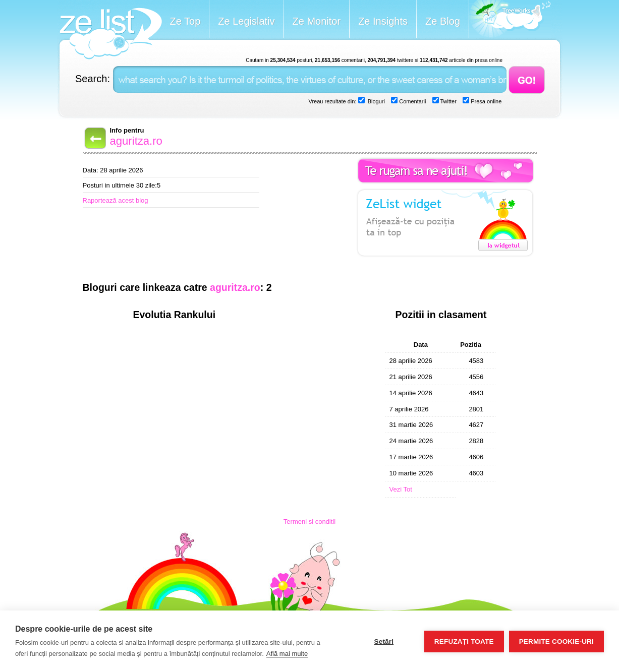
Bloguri (376, 101)
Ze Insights (383, 21)
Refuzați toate (464, 642)
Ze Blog (443, 21)
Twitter (448, 101)
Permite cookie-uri (556, 642)
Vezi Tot (401, 489)
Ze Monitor (317, 21)
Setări (384, 642)
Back (94, 138)
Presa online (485, 101)
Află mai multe (287, 654)
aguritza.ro (136, 141)
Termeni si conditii (310, 522)
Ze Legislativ (246, 21)
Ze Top (185, 21)
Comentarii (412, 101)
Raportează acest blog (116, 200)
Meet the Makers (510, 20)
